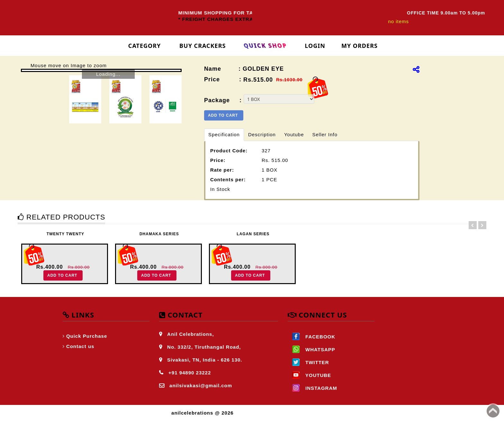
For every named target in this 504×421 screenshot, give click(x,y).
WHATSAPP (311, 349)
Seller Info (325, 134)
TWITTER (308, 362)
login (315, 46)
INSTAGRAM (312, 388)
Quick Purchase (87, 336)
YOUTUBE (309, 375)
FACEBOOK (311, 337)
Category (145, 46)
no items (398, 21)
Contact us (80, 346)
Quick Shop (265, 46)
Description (262, 134)
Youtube (294, 134)
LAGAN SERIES (253, 234)
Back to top (493, 411)
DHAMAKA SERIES (159, 234)
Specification (224, 134)
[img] (416, 69)
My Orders (360, 46)
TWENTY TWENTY (65, 234)
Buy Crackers (203, 46)
